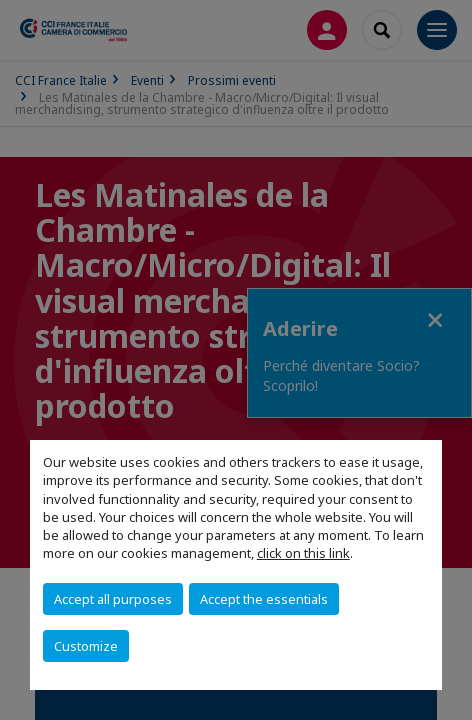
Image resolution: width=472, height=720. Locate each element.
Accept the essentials (264, 599)
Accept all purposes (113, 599)
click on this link (303, 553)
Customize (86, 646)
